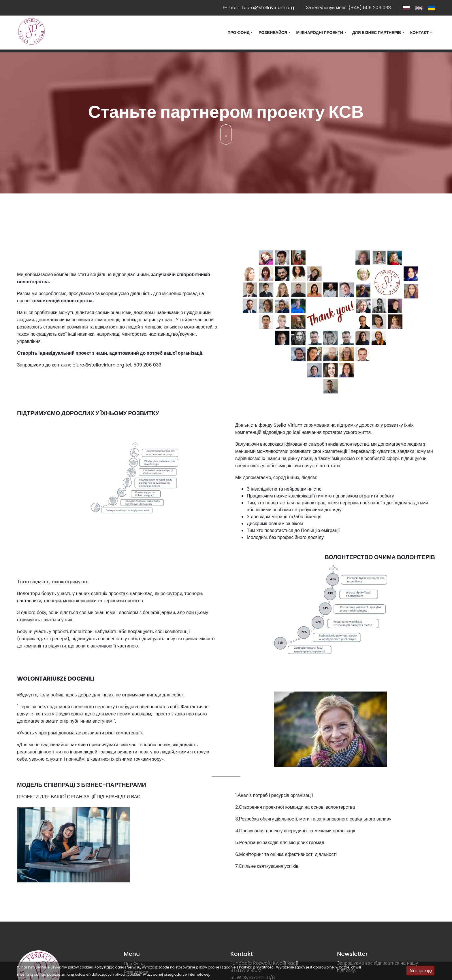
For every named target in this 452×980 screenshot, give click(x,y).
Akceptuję (421, 971)
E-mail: (258, 8)
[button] (240, 33)
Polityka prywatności (257, 967)
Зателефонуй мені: (348, 8)
